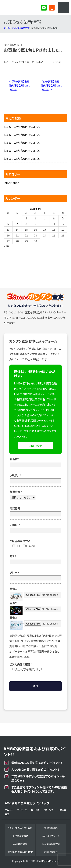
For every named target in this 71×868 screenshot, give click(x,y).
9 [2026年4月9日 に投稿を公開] (35, 224)
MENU (63, 8)
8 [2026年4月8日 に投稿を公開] (26, 224)
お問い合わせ (51, 852)
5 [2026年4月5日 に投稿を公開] (63, 218)
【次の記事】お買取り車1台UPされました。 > (51, 85)
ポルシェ (9, 810)
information (11, 183)
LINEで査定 (36, 446)
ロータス (35, 810)
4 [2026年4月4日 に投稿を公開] (54, 218)
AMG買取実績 (20, 844)
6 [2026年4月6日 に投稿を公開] (8, 224)
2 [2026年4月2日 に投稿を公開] (35, 218)
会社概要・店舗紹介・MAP (20, 852)
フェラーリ (22, 810)
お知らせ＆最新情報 (20, 28)
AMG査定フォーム (51, 836)
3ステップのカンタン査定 (20, 828)
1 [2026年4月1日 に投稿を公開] (26, 218)
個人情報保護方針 (51, 844)
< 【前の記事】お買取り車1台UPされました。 (19, 85)
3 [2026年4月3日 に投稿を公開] (45, 218)
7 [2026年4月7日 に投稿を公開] (17, 224)
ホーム (7, 28)
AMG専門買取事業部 (18, 8)
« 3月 (7, 246)
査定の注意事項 (20, 836)
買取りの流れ (51, 828)
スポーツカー (49, 810)
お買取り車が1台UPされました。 (22, 127)
